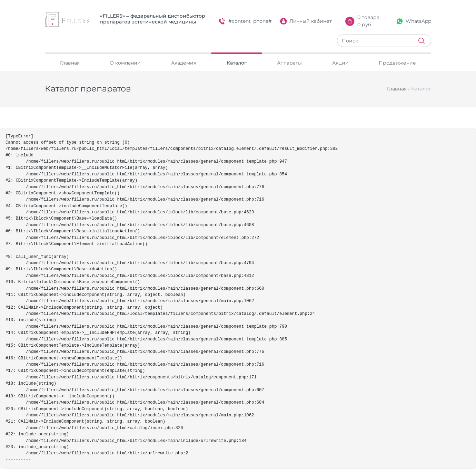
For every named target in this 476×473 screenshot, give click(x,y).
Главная (70, 63)
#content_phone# (245, 21)
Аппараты (289, 63)
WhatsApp (414, 21)
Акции (340, 63)
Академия (184, 63)
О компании (125, 63)
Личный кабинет (306, 21)
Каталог (237, 63)
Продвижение (397, 63)
